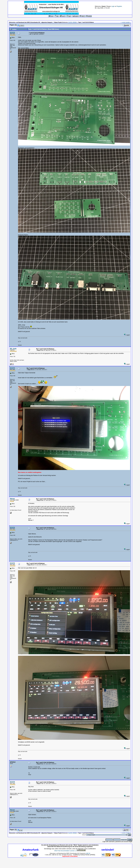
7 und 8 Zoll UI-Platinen (88, 22)
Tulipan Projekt (58, 22)
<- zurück (123, 22)
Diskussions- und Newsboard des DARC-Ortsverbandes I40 (24, 22)
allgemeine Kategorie (47, 22)
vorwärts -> (128, 22)
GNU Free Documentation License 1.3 (65, 851)
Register (119, 6)
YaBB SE (88, 853)
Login (113, 6)
